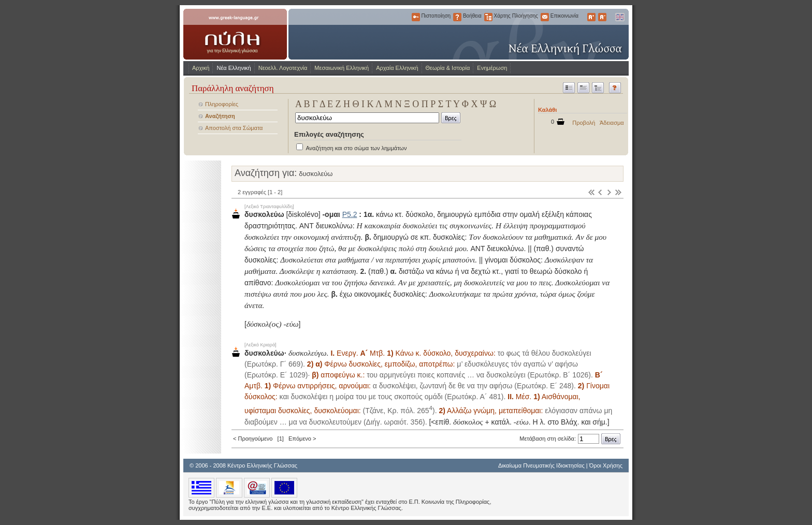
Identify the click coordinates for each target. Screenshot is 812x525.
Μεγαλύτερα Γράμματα (591, 17)
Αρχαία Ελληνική (397, 68)
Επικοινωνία (545, 17)
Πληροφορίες (222, 104)
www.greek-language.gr (235, 34)
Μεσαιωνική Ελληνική (342, 68)
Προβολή (584, 123)
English (619, 17)
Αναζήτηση (220, 116)
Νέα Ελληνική (234, 68)
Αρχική (201, 68)
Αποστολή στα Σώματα (234, 128)
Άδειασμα (612, 123)
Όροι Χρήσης (606, 465)
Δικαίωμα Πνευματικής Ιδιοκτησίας (541, 465)
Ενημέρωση (492, 68)
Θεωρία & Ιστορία (448, 68)
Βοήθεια (457, 17)
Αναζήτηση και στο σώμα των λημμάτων (356, 148)
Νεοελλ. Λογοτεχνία (283, 68)
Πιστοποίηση (416, 17)
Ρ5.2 (350, 214)
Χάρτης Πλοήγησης (488, 17)
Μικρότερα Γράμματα (602, 17)
